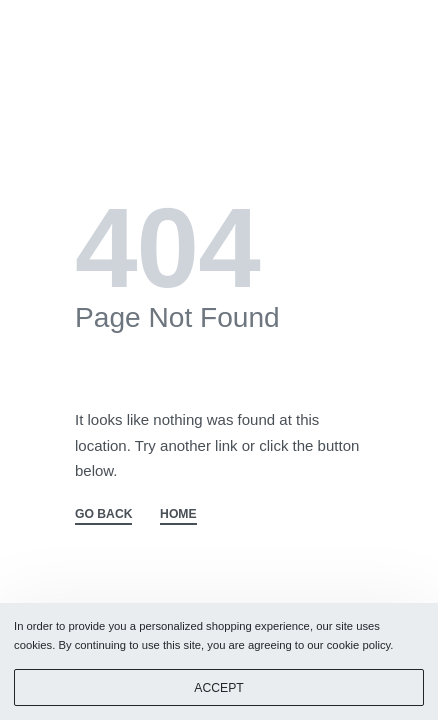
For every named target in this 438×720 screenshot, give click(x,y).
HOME (178, 514)
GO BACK (103, 514)
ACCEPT (218, 688)
